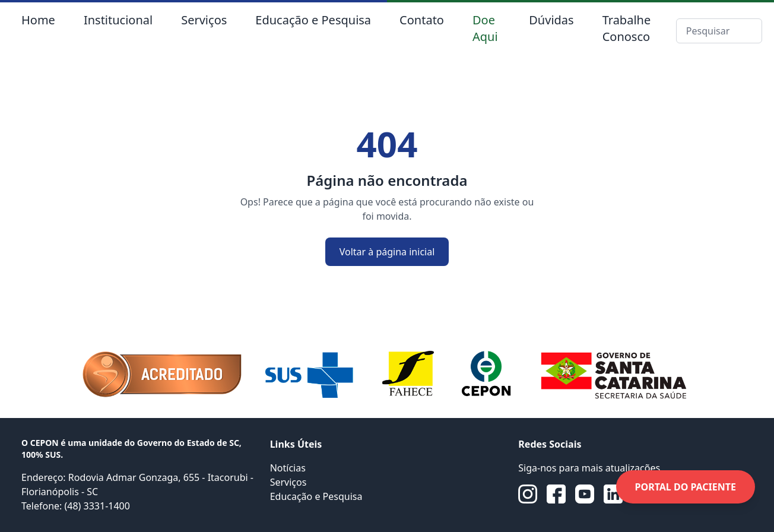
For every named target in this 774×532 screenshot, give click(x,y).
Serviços (204, 20)
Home (38, 20)
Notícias (288, 468)
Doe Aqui (485, 28)
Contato (422, 20)
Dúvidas (551, 20)
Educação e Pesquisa (313, 20)
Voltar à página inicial (387, 252)
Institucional (118, 20)
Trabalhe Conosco (627, 28)
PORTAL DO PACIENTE (686, 487)
